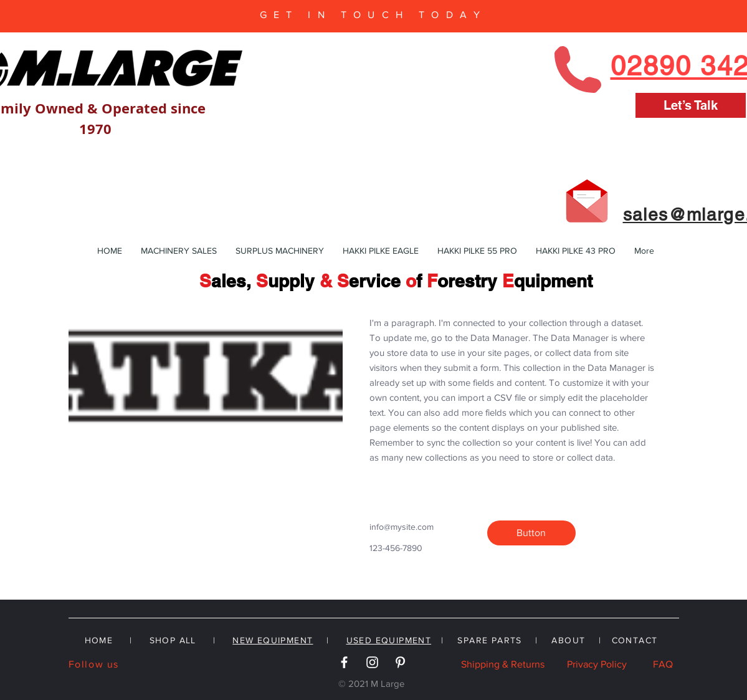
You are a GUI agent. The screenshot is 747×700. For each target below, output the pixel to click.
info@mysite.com (402, 527)
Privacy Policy (597, 664)
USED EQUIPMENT (389, 640)
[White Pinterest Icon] (400, 662)
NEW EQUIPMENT (273, 640)
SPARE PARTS (489, 640)
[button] (531, 533)
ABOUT (568, 640)
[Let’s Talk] (691, 105)
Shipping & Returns (503, 664)
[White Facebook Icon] (344, 662)
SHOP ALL (173, 640)
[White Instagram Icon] (372, 662)
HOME (99, 640)
